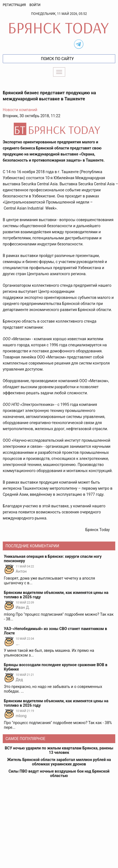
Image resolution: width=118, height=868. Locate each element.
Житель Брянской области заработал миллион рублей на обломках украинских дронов (59, 762)
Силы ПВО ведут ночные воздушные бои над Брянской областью (59, 773)
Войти (35, 5)
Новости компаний (20, 110)
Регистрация (14, 5)
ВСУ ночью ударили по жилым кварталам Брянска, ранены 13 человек (59, 750)
